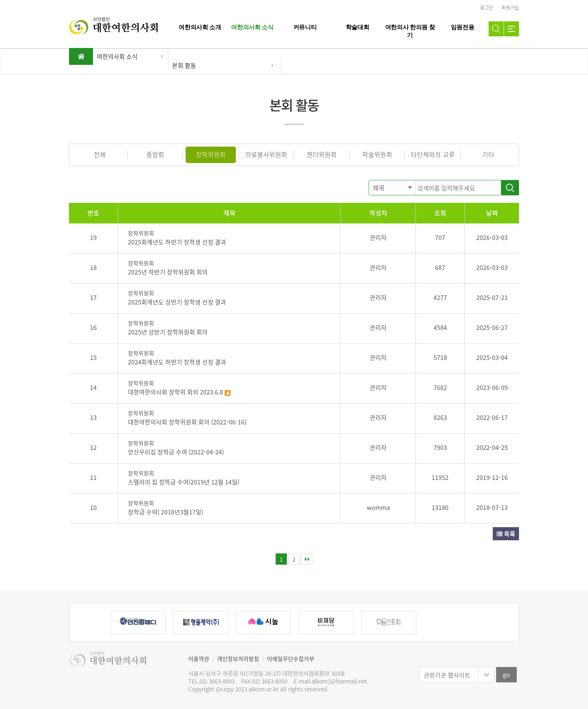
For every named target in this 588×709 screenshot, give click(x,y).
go (506, 675)
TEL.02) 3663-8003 (211, 681)
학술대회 (358, 27)
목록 (506, 534)
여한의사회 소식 (252, 27)
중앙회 (155, 154)
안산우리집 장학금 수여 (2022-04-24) (176, 452)
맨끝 (307, 559)
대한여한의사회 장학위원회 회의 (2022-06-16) (187, 422)
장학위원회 (211, 154)
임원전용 (463, 27)
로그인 (487, 8)
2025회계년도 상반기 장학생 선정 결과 (177, 302)
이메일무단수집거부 (291, 659)
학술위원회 (377, 154)
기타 (488, 154)
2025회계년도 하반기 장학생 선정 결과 (177, 242)
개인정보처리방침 (238, 659)
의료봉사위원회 (266, 154)
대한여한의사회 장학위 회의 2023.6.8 (176, 392)
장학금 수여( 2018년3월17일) (166, 512)
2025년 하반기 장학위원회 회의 (168, 272)
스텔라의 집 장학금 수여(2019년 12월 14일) (184, 482)
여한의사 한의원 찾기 (410, 31)
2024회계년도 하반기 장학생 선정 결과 (177, 362)
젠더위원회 (322, 154)
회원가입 (510, 8)
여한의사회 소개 (200, 27)
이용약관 (199, 659)
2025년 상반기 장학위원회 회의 (168, 332)
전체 (100, 154)
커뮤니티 (305, 27)
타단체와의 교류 (433, 154)
